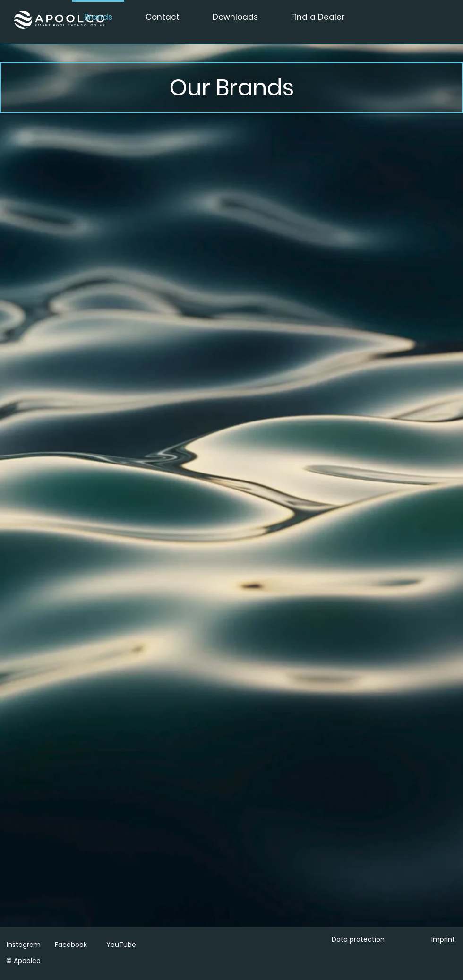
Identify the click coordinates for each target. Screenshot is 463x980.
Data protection (358, 939)
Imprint (443, 939)
